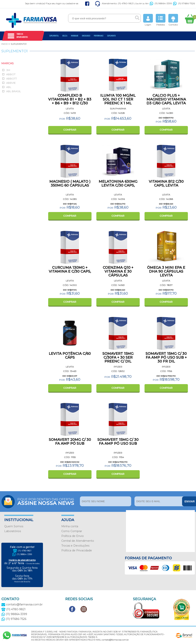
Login (148, 20)
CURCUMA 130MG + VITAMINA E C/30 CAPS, (70, 270)
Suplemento (111, 36)
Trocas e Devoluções (75, 546)
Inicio (5, 44)
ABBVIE (11, 83)
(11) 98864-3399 (161, 3)
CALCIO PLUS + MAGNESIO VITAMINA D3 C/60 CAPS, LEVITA (166, 99)
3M (8, 70)
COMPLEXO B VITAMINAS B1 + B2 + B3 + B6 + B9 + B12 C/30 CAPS (70, 101)
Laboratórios (13, 531)
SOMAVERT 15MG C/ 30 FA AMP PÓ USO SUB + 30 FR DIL (166, 357)
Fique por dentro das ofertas (48, 501)
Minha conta (70, 526)
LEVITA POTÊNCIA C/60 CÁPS (70, 356)
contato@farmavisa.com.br (22, 604)
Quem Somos (14, 526)
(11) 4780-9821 (25, 551)
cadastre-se (72, 3)
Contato (173, 20)
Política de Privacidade (77, 550)
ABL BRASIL (14, 91)
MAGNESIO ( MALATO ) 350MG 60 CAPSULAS (70, 183)
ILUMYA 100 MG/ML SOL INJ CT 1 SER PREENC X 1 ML (118, 99)
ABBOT (11, 74)
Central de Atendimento (78, 541)
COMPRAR (70, 130)
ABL (9, 87)
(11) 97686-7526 (184, 3)
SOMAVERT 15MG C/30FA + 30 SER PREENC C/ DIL (118, 357)
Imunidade (75, 36)
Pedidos (161, 20)
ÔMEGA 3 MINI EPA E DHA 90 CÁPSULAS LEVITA (166, 271)
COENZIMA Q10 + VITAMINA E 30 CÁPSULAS (118, 271)
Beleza (65, 36)
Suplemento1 (54, 36)
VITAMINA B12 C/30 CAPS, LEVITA (166, 183)
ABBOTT (12, 79)
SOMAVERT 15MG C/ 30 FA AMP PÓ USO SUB (118, 442)
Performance (99, 36)
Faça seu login (54, 3)
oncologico (86, 36)
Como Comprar (72, 531)
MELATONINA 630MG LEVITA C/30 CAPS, (118, 183)
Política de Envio (73, 536)
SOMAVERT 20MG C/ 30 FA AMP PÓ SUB (70, 442)
